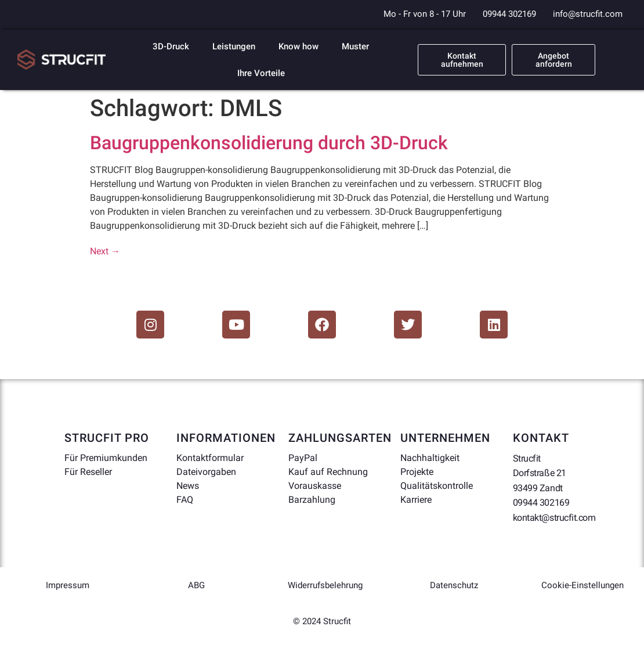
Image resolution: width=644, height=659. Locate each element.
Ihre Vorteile (261, 73)
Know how (299, 46)
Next (105, 251)
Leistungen (234, 46)
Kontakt (541, 438)
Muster (355, 46)
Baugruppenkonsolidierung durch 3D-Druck (269, 143)
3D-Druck (171, 46)
